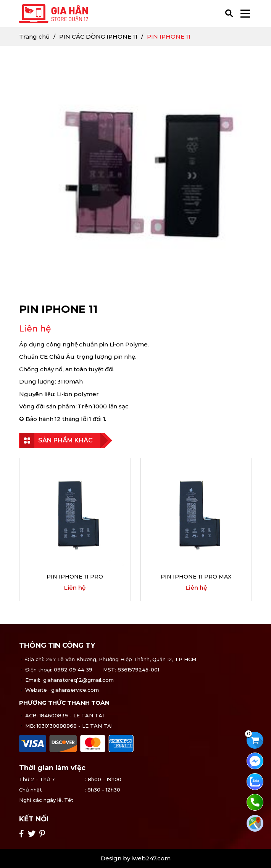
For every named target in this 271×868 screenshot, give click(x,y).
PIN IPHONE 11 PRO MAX (196, 577)
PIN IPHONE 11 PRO (75, 577)
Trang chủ (34, 37)
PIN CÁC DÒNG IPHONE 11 (98, 37)
